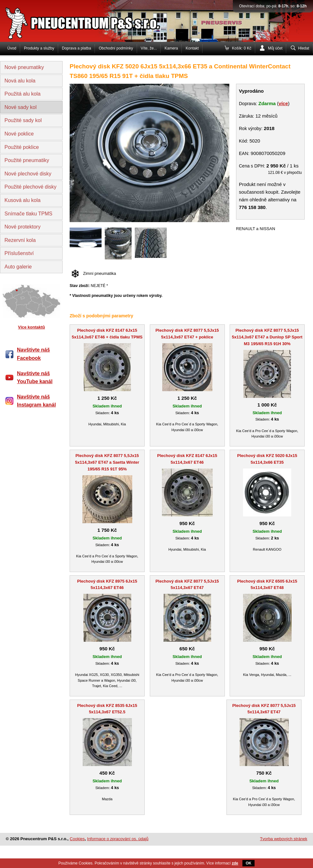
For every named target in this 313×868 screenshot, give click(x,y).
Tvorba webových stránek (284, 839)
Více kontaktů (31, 327)
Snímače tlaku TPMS (28, 214)
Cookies (77, 839)
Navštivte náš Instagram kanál (36, 401)
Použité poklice (22, 147)
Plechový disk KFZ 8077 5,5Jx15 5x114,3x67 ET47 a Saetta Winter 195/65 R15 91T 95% (107, 462)
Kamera (171, 48)
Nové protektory (23, 227)
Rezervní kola (20, 240)
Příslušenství (19, 253)
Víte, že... (149, 48)
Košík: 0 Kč (242, 48)
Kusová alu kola (23, 200)
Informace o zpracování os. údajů (118, 839)
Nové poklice (19, 134)
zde (235, 863)
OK (248, 863)
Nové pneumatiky (24, 67)
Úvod (12, 48)
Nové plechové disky (28, 174)
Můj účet (275, 48)
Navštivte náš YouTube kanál (35, 378)
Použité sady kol (23, 120)
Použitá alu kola (23, 94)
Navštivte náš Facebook (33, 354)
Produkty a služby (39, 48)
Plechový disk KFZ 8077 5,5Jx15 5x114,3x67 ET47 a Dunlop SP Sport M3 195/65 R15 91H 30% (267, 337)
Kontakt (192, 48)
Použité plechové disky (31, 187)
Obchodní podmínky (116, 48)
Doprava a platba (76, 48)
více (283, 103)
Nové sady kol (21, 107)
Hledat (304, 48)
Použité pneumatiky (27, 160)
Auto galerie (18, 267)
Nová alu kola (20, 81)
